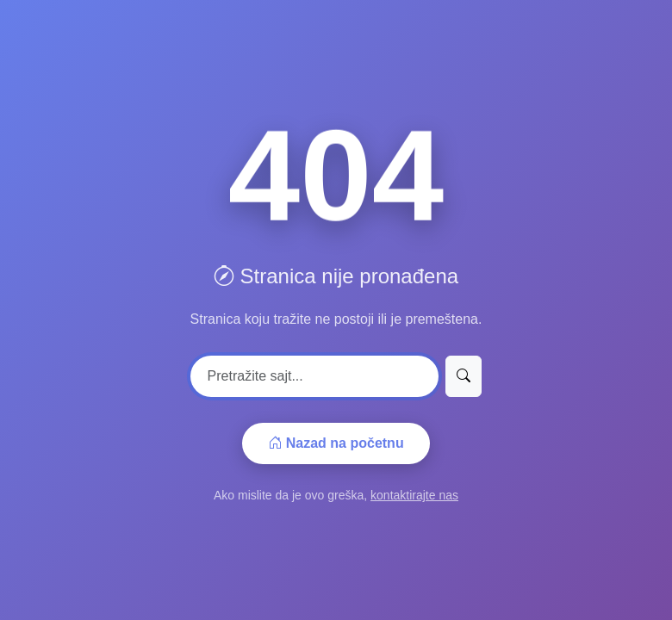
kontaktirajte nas (414, 495)
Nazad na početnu (336, 443)
